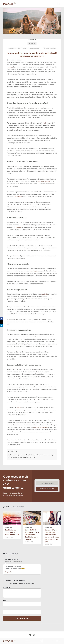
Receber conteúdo (47, 489)
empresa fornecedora (41, 427)
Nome (5, 601)
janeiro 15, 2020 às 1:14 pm (14, 561)
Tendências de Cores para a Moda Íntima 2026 (12, 532)
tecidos (18, 227)
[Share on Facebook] (2, 319)
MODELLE (12, 452)
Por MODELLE (32, 40)
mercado (10, 67)
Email (5, 609)
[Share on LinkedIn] (2, 325)
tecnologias (34, 271)
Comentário (7, 587)
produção (45, 294)
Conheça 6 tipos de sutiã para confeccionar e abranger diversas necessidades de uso (52, 536)
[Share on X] (2, 322)
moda (44, 123)
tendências (18, 196)
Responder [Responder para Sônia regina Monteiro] (8, 572)
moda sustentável (44, 181)
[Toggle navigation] (58, 3)
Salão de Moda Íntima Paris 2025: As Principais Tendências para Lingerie (32, 535)
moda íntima (32, 44)
